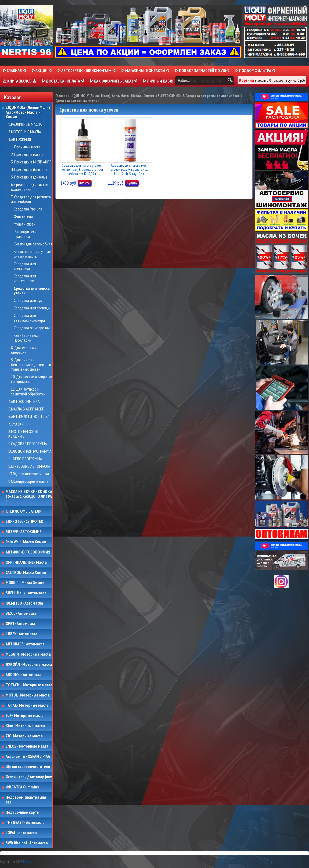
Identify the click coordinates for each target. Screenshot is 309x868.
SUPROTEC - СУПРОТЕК (24, 521)
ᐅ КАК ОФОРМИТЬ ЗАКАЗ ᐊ (114, 81)
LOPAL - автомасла (21, 833)
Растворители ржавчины (25, 234)
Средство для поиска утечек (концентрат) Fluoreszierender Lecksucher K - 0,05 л (82, 169)
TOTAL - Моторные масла (27, 705)
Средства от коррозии (32, 328)
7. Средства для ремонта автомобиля (31, 199)
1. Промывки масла (26, 147)
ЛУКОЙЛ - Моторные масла (29, 665)
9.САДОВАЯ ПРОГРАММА (28, 444)
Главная (61, 96)
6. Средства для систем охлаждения (30, 187)
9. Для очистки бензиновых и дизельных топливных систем (31, 365)
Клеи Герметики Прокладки (26, 338)
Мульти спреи (25, 224)
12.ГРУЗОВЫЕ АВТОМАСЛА (29, 466)
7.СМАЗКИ (16, 424)
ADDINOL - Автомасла (24, 675)
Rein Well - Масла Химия (26, 542)
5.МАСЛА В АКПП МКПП (26, 409)
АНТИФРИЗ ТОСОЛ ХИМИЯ (28, 552)
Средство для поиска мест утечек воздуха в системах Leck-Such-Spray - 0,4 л (129, 169)
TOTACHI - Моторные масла (29, 685)
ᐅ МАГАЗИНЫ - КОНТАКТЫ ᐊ (145, 70)
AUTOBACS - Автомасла (25, 644)
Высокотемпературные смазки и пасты (32, 254)
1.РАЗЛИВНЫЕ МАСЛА (25, 124)
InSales (27, 862)
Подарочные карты (23, 812)
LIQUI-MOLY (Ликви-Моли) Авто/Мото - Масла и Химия (28, 112)
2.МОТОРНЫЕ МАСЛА (25, 132)
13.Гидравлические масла (29, 474)
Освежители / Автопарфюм (29, 777)
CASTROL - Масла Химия (26, 573)
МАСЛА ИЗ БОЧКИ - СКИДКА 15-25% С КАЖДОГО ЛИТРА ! (29, 496)
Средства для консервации (25, 278)
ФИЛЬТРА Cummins (22, 787)
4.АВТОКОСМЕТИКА (24, 402)
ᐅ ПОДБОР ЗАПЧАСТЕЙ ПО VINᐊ (202, 70)
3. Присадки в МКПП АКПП (31, 162)
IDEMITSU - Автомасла (24, 603)
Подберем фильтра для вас (26, 800)
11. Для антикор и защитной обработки (28, 392)
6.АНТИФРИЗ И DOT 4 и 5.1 (29, 417)
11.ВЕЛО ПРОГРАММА (25, 459)
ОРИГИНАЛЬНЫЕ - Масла (26, 562)
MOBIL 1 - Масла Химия (25, 583)
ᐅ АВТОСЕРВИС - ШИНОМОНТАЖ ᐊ (86, 70)
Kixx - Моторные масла (25, 726)
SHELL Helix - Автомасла (26, 593)
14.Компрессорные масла (28, 481)
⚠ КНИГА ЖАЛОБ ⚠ (19, 81)
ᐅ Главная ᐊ (14, 70)
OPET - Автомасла (20, 624)
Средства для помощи (32, 308)
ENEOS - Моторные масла (27, 746)
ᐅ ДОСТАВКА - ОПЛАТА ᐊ (63, 81)
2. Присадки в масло (27, 155)
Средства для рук (28, 301)
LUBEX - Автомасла (21, 634)
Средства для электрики (25, 266)
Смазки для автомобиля (33, 244)
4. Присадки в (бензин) (29, 170)
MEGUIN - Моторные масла (28, 654)
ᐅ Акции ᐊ (42, 70)
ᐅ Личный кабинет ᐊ (163, 81)
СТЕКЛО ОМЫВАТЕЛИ (24, 511)
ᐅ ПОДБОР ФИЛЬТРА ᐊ (255, 70)
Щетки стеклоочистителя (28, 767)
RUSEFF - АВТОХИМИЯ (24, 532)
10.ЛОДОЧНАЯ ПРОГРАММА (30, 451)
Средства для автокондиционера (29, 318)
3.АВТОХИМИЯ (20, 140)
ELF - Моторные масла (25, 716)
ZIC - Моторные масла (24, 736)
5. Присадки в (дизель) (29, 177)
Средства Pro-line (28, 209)
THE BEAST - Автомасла (25, 823)
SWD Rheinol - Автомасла (27, 843)
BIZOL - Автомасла (21, 613)
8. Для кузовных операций (24, 350)
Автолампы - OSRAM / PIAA (28, 756)
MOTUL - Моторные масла (28, 695)
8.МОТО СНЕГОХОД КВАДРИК (23, 434)
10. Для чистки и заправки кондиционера (32, 379)
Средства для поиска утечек (32, 291)
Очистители (23, 217)
